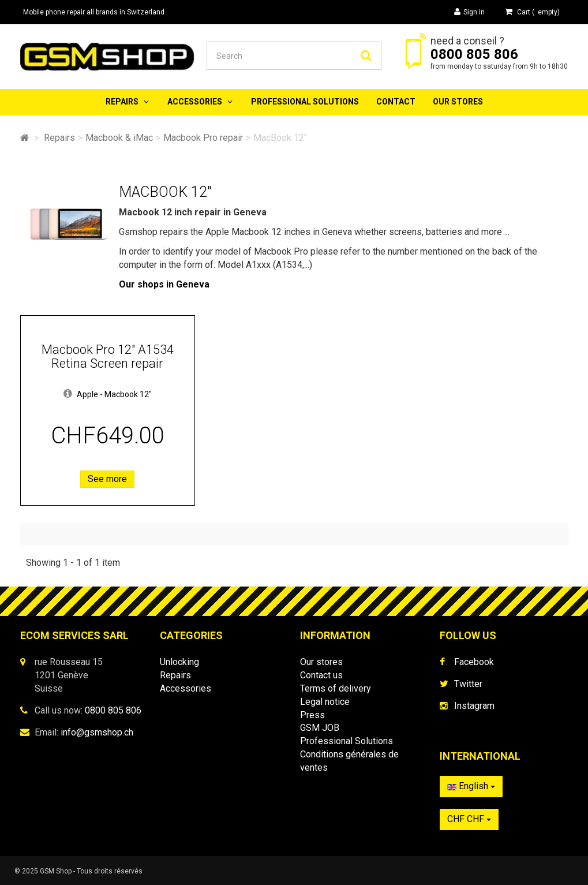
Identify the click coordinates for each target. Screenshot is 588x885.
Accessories (195, 102)
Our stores (458, 102)
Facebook (474, 662)
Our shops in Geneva (164, 284)
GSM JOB (320, 728)
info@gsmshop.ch (97, 732)
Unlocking (179, 662)
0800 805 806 (474, 54)
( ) (532, 12)
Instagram (474, 706)
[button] (68, 394)
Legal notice (325, 702)
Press (312, 715)
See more (107, 479)
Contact (396, 102)
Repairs (122, 102)
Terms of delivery (336, 688)
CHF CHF (469, 819)
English (471, 786)
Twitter (468, 684)
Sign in (469, 12)
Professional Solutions (305, 102)
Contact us (321, 675)
